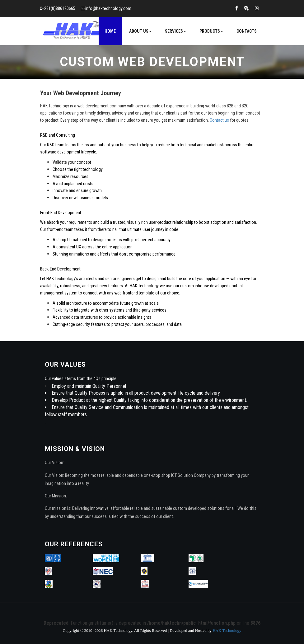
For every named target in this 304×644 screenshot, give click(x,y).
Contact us (219, 120)
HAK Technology (227, 630)
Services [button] (175, 31)
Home (110, 31)
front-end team (60, 229)
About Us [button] (140, 31)
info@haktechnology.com (108, 9)
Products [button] (211, 31)
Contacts (247, 31)
